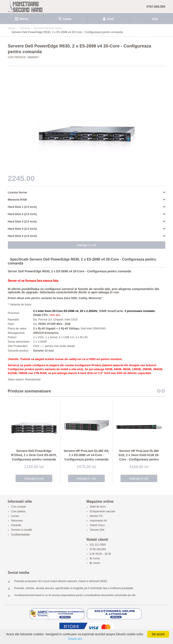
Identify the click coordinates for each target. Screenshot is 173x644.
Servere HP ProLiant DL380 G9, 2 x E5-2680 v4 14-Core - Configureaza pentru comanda (86, 455)
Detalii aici (75, 639)
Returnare (17, 521)
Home (12, 28)
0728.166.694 (98, 549)
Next (163, 391)
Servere (25, 28)
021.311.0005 (98, 545)
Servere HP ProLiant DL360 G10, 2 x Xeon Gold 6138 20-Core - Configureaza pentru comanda (139, 457)
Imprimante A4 (98, 521)
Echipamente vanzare (103, 511)
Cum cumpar (19, 507)
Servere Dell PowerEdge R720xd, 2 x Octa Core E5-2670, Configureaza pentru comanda (34, 455)
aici (43, 346)
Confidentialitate (21, 535)
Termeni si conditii (22, 530)
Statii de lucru (98, 507)
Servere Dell (97, 530)
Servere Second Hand (48, 28)
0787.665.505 (156, 7)
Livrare (15, 516)
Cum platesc (18, 511)
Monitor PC (96, 516)
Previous (159, 391)
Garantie (16, 525)
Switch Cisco (97, 525)
